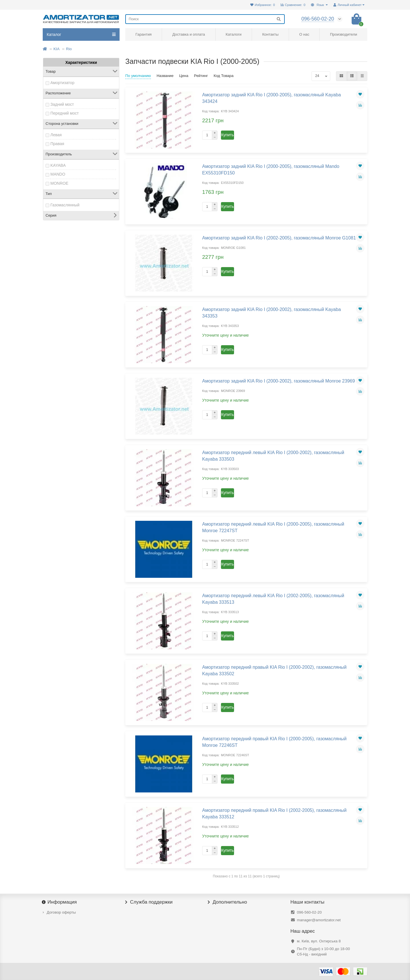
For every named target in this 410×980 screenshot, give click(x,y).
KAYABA (58, 165)
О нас (304, 34)
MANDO (58, 174)
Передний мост (64, 113)
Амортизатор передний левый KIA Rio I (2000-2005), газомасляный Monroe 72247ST (273, 527)
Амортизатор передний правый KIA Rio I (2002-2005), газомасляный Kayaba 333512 (274, 813)
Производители (344, 34)
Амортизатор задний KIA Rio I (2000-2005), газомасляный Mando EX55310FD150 (271, 169)
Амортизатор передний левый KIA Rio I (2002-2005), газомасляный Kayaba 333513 (273, 599)
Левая (56, 135)
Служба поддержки (149, 902)
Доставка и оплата (189, 34)
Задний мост (62, 104)
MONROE (59, 183)
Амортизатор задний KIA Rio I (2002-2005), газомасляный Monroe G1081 (279, 238)
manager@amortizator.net (319, 920)
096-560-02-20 (309, 912)
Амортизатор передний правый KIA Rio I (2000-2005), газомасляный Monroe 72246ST (274, 742)
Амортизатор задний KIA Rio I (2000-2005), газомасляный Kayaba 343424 (271, 98)
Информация (60, 902)
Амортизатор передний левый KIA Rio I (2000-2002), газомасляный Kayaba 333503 (273, 456)
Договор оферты (61, 912)
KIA (57, 49)
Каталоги (233, 34)
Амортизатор (62, 83)
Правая (57, 144)
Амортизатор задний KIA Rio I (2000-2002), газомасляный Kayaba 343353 (271, 313)
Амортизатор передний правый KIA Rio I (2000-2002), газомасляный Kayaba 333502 (274, 670)
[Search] (205, 19)
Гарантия (144, 34)
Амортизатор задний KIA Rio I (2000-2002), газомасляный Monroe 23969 (278, 381)
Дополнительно (227, 902)
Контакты (270, 34)
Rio (69, 49)
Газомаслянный (65, 205)
